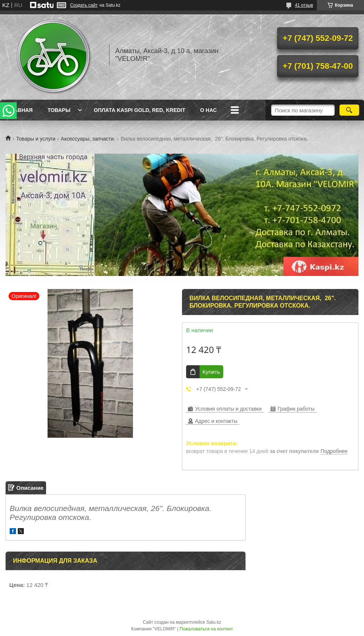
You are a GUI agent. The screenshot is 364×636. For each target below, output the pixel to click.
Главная (20, 110)
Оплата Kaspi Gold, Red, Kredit (140, 110)
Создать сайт (84, 5)
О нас (209, 110)
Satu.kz (214, 622)
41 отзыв (304, 5)
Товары (59, 110)
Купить (211, 372)
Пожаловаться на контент (206, 629)
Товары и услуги (36, 139)
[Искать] (349, 110)
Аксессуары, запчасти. (88, 139)
